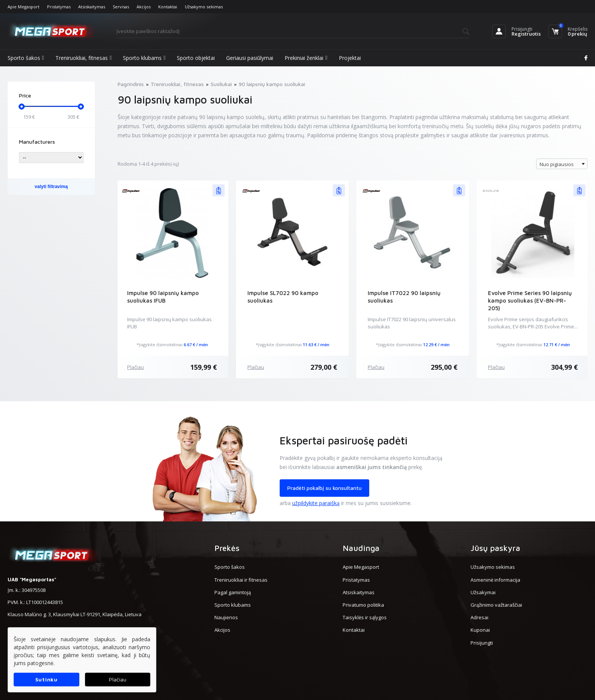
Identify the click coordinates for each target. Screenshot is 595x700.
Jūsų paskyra (495, 548)
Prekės (227, 548)
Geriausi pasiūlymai (250, 58)
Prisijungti (522, 29)
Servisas (121, 7)
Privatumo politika (363, 605)
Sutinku (46, 679)
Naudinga (361, 548)
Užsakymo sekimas (204, 7)
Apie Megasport (24, 7)
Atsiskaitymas (92, 7)
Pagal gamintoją (233, 592)
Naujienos (226, 617)
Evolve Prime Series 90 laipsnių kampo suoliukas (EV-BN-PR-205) (530, 301)
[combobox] (562, 164)
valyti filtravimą (51, 187)
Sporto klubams (144, 58)
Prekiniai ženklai (306, 58)
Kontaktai (168, 7)
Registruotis (526, 34)
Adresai (479, 617)
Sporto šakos (26, 58)
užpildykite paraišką (316, 503)
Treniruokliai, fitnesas (83, 58)
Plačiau (135, 367)
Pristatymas (59, 7)
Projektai (350, 58)
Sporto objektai (196, 58)
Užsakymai (483, 592)
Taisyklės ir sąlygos (365, 617)
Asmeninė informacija (495, 580)
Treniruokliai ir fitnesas (241, 580)
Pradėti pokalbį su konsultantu (324, 488)
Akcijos (144, 7)
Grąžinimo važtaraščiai (496, 605)
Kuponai (480, 630)
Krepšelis (578, 29)
